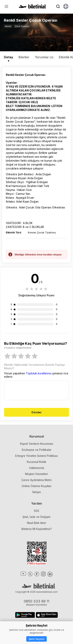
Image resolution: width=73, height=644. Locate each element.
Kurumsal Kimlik (37, 462)
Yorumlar (44, 57)
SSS (36, 511)
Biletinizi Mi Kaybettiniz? (37, 529)
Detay (8, 57)
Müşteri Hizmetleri (36, 474)
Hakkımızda (37, 468)
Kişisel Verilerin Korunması (37, 444)
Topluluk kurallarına (38, 373)
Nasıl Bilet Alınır (37, 523)
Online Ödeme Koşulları (36, 486)
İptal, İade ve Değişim (36, 517)
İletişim (37, 492)
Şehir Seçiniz (36, 639)
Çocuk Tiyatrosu (22, 26)
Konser (8, 26)
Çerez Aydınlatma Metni (36, 480)
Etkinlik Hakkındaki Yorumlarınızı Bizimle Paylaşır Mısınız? (35, 366)
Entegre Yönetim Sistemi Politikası (36, 456)
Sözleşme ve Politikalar (36, 450)
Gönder (36, 412)
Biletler (24, 57)
